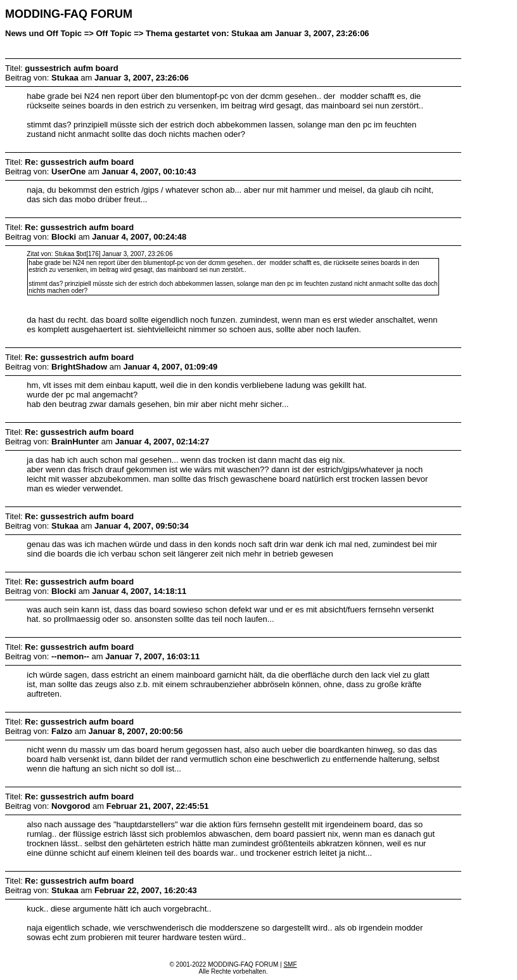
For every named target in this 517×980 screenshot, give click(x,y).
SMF (290, 964)
